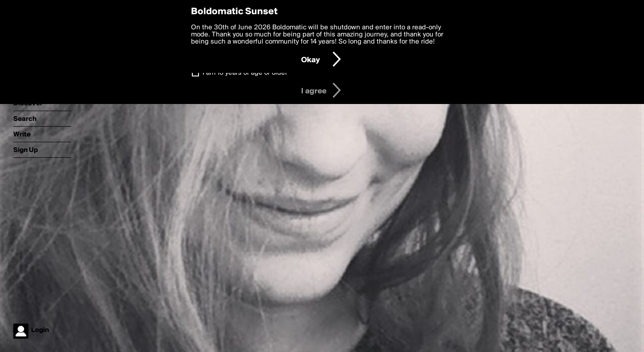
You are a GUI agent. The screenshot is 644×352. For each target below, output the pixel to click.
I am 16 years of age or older (245, 73)
